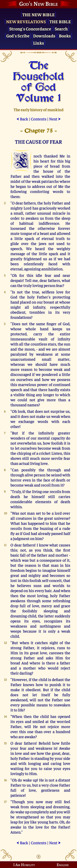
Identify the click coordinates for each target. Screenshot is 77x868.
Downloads (44, 36)
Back (22, 119)
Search (61, 29)
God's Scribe (18, 36)
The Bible (60, 21)
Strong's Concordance (30, 29)
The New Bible (38, 14)
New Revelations (26, 21)
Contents (39, 119)
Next (55, 119)
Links (38, 43)
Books (65, 36)
